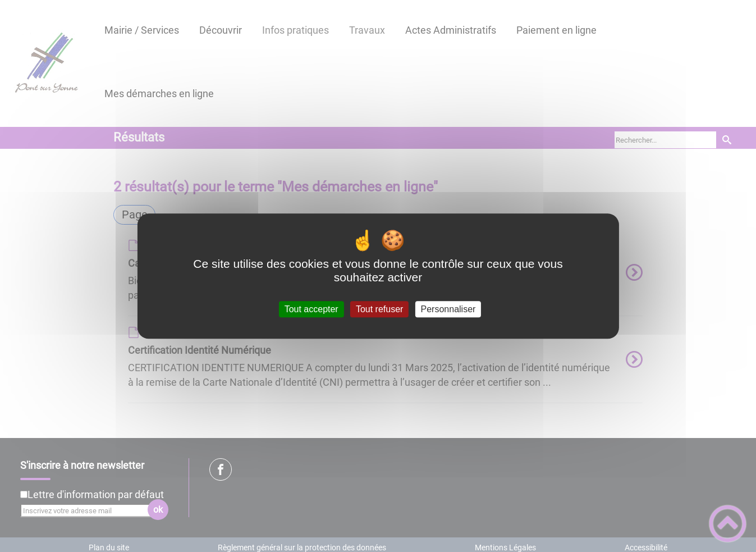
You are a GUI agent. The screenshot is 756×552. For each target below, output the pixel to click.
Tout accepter (311, 309)
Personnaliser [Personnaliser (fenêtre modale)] (448, 309)
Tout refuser (379, 309)
